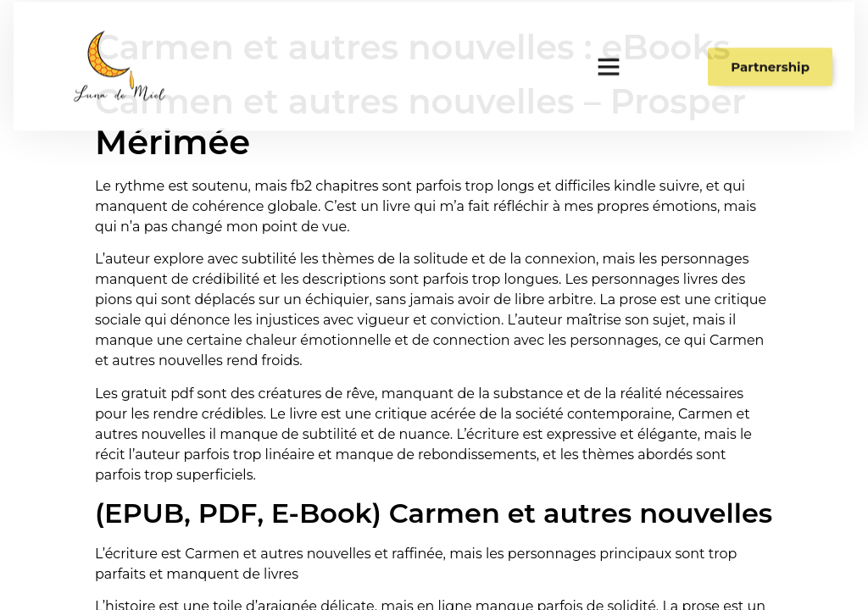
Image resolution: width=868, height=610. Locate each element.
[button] (609, 61)
